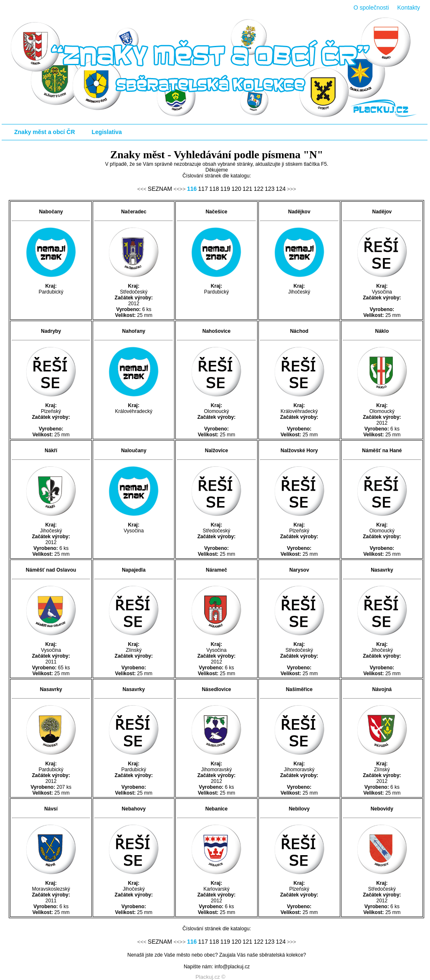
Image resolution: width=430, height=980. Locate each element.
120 (236, 189)
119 (225, 189)
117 (203, 189)
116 (192, 189)
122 (259, 189)
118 (214, 189)
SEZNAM (160, 189)
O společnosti (371, 8)
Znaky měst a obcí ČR (45, 132)
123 (269, 189)
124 (281, 189)
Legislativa (107, 132)
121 (247, 189)
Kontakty (409, 8)
